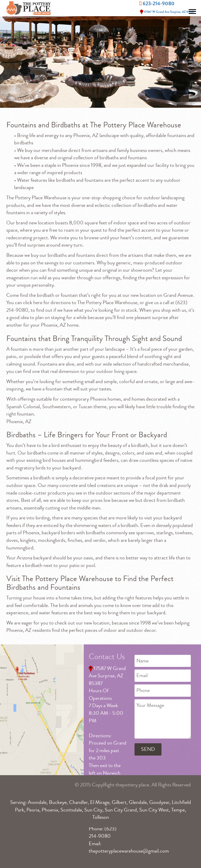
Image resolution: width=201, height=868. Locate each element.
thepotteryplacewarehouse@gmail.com (129, 851)
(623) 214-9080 (103, 832)
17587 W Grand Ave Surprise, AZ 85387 (167, 12)
